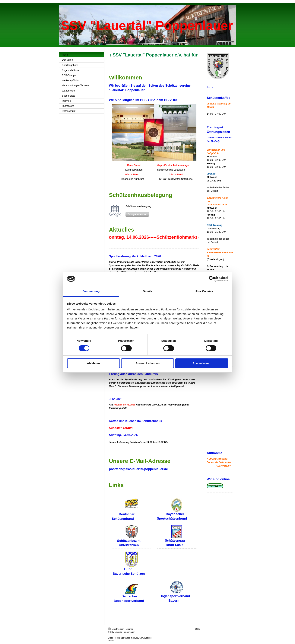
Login (198, 628)
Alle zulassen (202, 363)
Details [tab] (147, 291)
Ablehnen (93, 363)
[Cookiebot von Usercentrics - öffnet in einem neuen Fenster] (212, 279)
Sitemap (129, 629)
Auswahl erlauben (147, 363)
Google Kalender (137, 214)
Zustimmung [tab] (91, 291)
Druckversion (116, 629)
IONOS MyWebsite (143, 638)
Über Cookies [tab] (204, 291)
